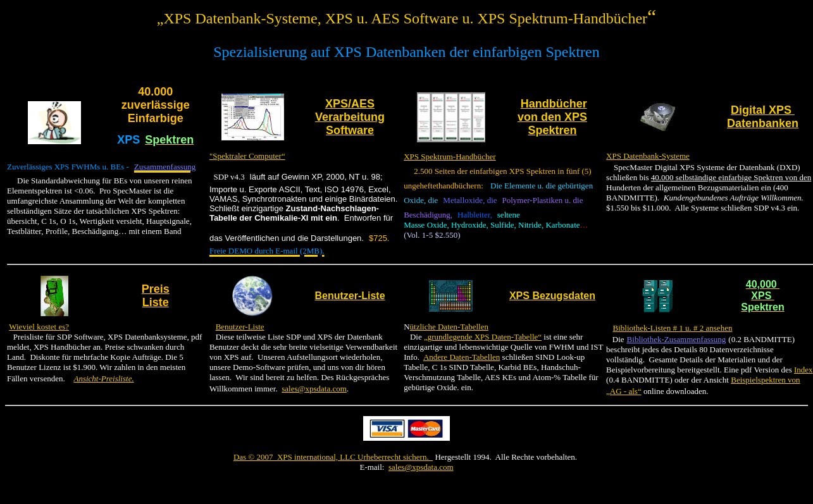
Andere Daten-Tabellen (462, 357)
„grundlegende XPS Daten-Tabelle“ (483, 337)
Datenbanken (763, 123)
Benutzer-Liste (350, 296)
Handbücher (554, 104)
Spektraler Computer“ (249, 156)
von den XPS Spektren (552, 124)
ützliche (423, 327)
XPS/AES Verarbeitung (350, 110)
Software (350, 130)
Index (804, 370)
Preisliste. (118, 378)
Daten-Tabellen (462, 327)
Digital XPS (763, 110)
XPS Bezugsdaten (552, 296)
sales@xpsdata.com (314, 389)
